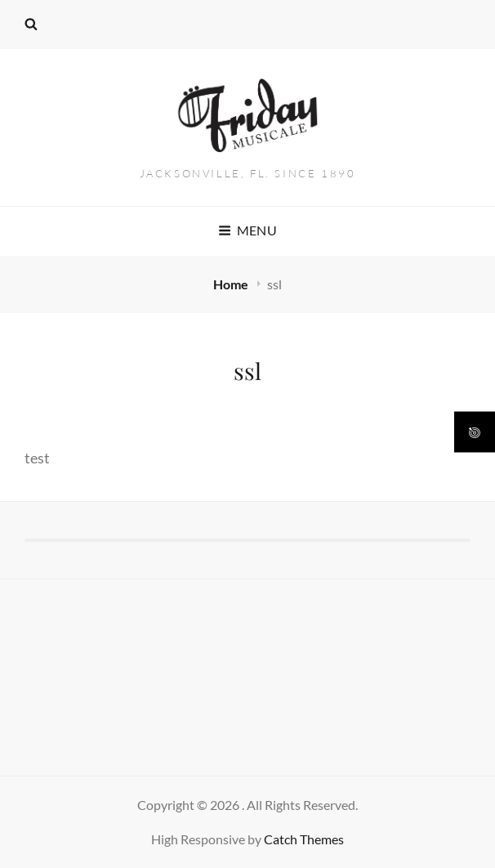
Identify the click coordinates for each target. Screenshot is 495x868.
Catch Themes (304, 839)
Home (232, 284)
